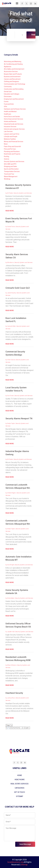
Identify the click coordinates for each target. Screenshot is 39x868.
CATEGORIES (20, 788)
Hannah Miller (11, 326)
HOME (19, 775)
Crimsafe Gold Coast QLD (18, 288)
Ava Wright (11, 565)
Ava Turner (10, 396)
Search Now (34, 36)
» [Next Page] (23, 728)
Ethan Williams (12, 665)
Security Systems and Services (23, 193)
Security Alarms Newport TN (19, 419)
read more (10, 211)
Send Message (25, 844)
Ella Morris (10, 262)
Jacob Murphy (12, 293)
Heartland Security (14, 693)
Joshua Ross (11, 698)
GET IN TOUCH (19, 792)
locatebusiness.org (15, 862)
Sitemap (24, 865)
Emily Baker (11, 598)
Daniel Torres (11, 227)
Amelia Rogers (12, 493)
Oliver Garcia (11, 360)
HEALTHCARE (20, 780)
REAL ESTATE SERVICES (19, 784)
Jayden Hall (11, 632)
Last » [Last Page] (27, 728)
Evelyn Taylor (11, 423)
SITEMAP (20, 796)
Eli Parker (10, 193)
